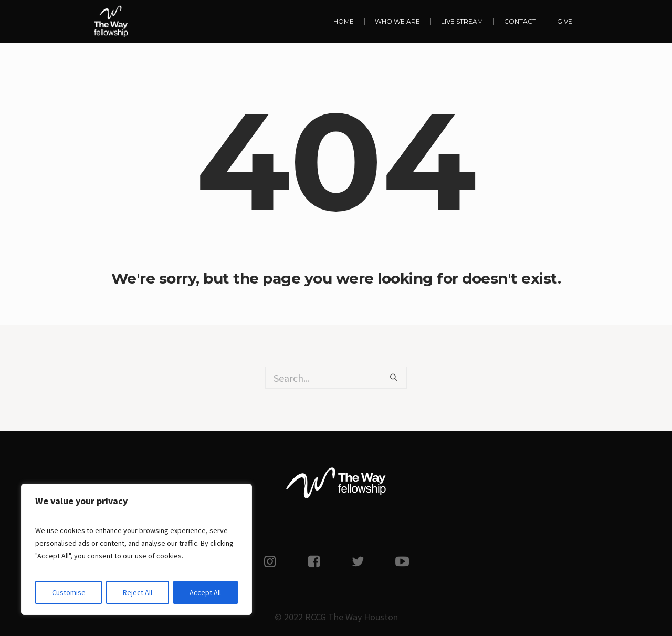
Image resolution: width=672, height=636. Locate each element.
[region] (136, 549)
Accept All (205, 592)
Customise (69, 592)
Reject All (138, 592)
